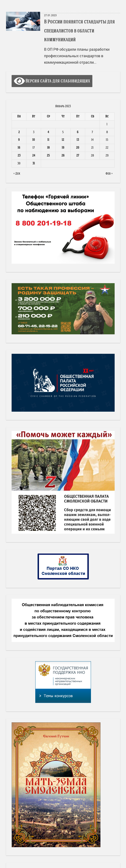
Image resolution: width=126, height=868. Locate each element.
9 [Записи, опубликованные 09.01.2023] (19, 140)
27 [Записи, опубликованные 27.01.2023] (78, 155)
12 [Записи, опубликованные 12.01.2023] (63, 140)
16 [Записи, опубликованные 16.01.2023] (19, 148)
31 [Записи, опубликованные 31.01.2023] (34, 163)
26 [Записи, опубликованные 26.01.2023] (63, 155)
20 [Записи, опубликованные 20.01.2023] (78, 148)
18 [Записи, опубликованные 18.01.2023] (48, 148)
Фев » (109, 174)
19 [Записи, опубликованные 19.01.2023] (63, 148)
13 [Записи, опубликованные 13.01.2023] (78, 140)
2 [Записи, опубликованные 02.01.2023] (19, 132)
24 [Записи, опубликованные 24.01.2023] (34, 155)
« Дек (17, 174)
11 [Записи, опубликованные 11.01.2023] (48, 140)
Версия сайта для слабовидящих (52, 81)
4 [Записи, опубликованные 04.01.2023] (48, 132)
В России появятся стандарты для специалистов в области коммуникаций (79, 31)
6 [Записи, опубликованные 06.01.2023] (78, 132)
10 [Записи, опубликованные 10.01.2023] (34, 140)
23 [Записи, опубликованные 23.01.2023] (19, 155)
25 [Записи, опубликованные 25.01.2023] (48, 155)
